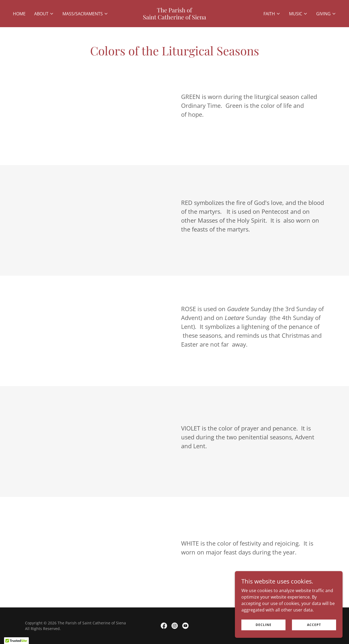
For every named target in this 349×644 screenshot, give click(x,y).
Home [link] (19, 14)
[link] (174, 18)
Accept (314, 625)
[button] (44, 14)
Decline (264, 625)
